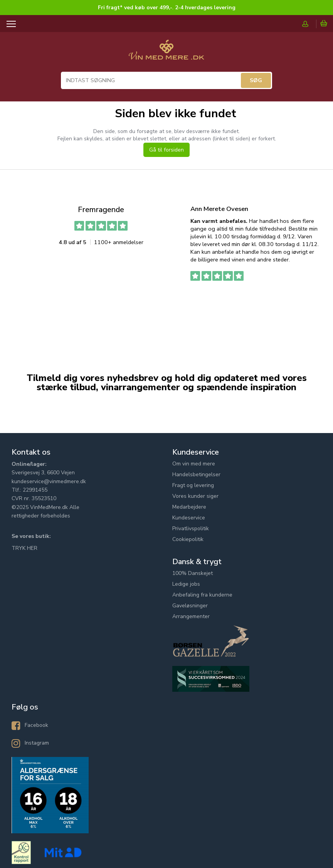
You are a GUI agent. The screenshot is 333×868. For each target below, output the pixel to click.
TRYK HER (24, 548)
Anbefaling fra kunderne (202, 595)
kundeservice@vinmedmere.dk (49, 481)
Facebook (36, 725)
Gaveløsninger (190, 606)
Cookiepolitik (188, 539)
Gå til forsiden (166, 150)
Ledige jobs (186, 584)
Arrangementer (191, 616)
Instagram (37, 743)
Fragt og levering (193, 485)
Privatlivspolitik (191, 528)
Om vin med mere (194, 464)
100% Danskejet (193, 573)
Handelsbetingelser (196, 474)
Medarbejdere (189, 507)
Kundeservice (189, 518)
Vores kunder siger (195, 496)
